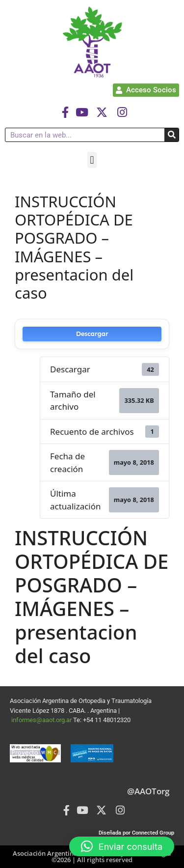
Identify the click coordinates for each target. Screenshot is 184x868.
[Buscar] (171, 135)
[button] (92, 160)
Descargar (92, 334)
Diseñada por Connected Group (136, 833)
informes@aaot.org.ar (42, 720)
